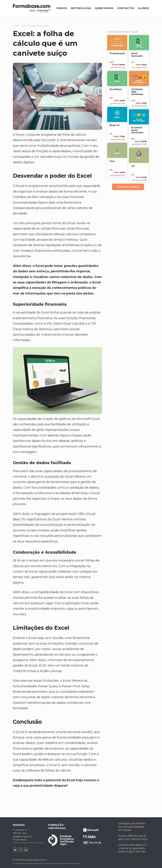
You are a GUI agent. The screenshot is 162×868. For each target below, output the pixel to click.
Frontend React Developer (137, 130)
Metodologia (81, 8)
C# (133, 166)
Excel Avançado (137, 55)
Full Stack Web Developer (137, 92)
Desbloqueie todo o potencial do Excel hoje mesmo (55, 780)
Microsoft (48, 140)
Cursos (62, 8)
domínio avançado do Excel (52, 477)
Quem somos (104, 8)
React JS (114, 125)
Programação (117, 53)
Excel (20, 135)
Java (112, 161)
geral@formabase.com (23, 837)
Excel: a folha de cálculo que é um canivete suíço (133, 838)
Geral (16, 26)
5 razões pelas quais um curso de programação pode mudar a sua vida (132, 848)
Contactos (126, 8)
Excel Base (116, 89)
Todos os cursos (128, 187)
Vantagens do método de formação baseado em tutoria (132, 827)
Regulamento (40, 860)
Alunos (144, 8)
